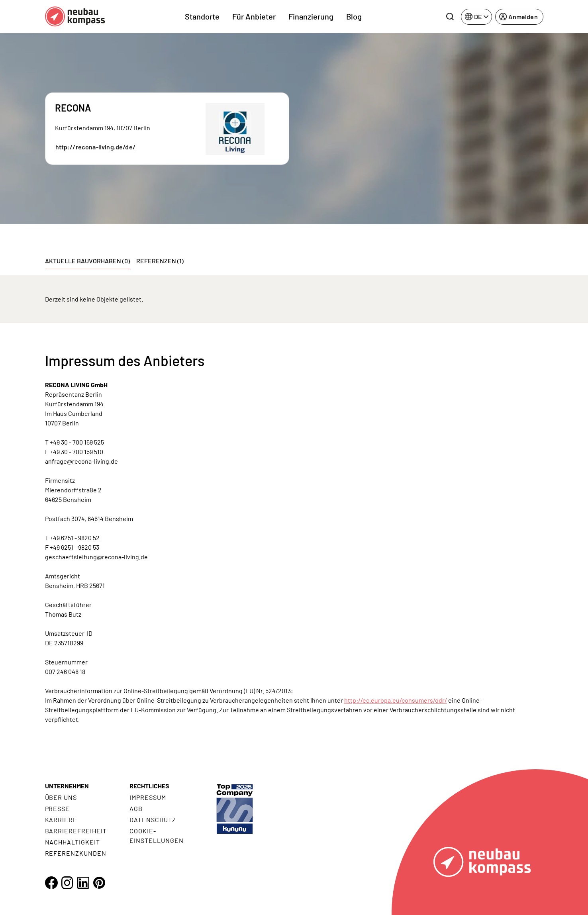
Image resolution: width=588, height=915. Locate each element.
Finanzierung (311, 16)
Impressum (148, 797)
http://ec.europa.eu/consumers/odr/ (396, 700)
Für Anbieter (254, 16)
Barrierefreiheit (76, 831)
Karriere (61, 820)
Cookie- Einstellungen (156, 836)
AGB (136, 808)
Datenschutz (153, 820)
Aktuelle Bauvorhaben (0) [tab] (87, 261)
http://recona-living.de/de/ (95, 147)
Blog (354, 16)
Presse (58, 808)
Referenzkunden (76, 853)
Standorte (202, 16)
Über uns (61, 797)
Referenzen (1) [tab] (160, 261)
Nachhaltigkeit (73, 842)
